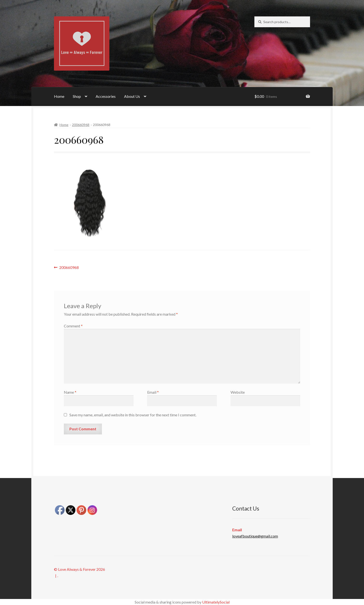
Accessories (106, 96)
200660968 (81, 125)
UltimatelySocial (216, 602)
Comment (73, 326)
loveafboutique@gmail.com (255, 536)
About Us (132, 96)
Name (70, 392)
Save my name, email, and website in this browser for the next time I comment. (133, 415)
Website (238, 392)
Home (59, 96)
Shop (77, 96)
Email (153, 392)
